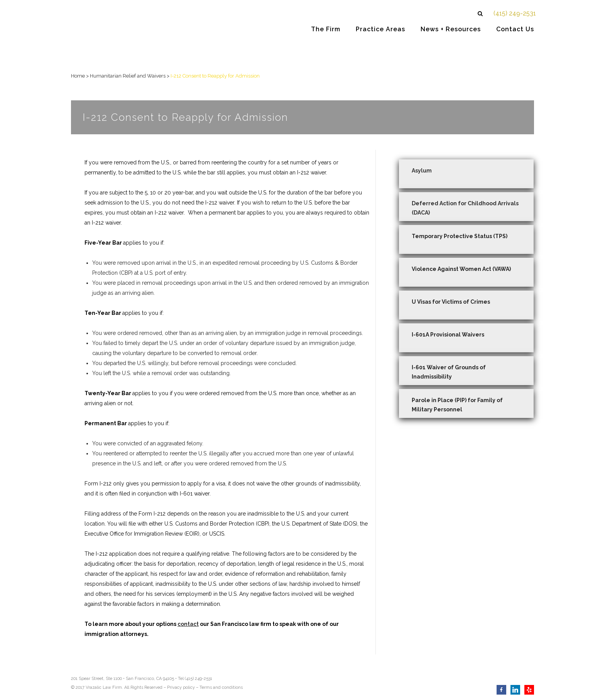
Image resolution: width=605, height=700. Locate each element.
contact (188, 624)
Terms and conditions (221, 687)
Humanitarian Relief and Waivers (128, 76)
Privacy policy (181, 687)
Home (78, 76)
